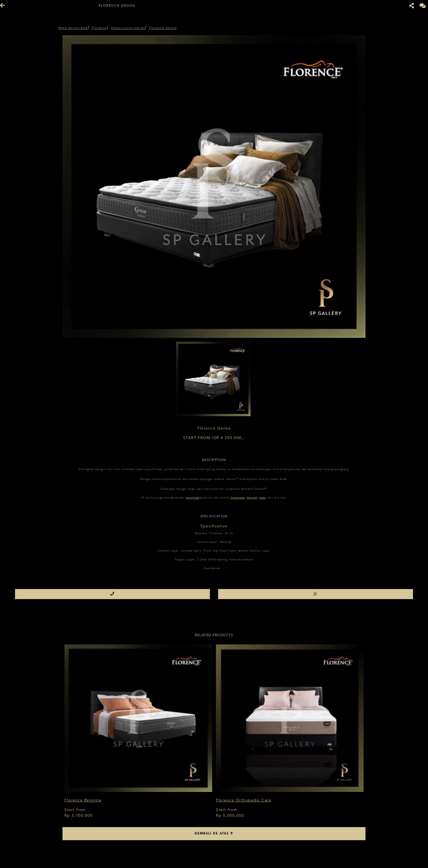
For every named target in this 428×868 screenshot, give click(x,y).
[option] (214, 187)
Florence (99, 28)
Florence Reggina (83, 800)
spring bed (192, 498)
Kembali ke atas (214, 834)
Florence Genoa (163, 28)
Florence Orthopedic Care (244, 800)
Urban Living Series (128, 28)
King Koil (252, 498)
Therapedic (238, 498)
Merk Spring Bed (73, 28)
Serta (262, 498)
